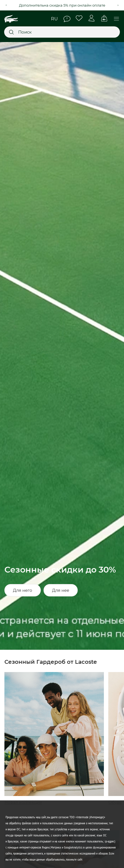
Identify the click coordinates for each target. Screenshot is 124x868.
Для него (23, 590)
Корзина (104, 18)
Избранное (79, 18)
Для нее (61, 590)
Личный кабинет (92, 18)
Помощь (67, 19)
